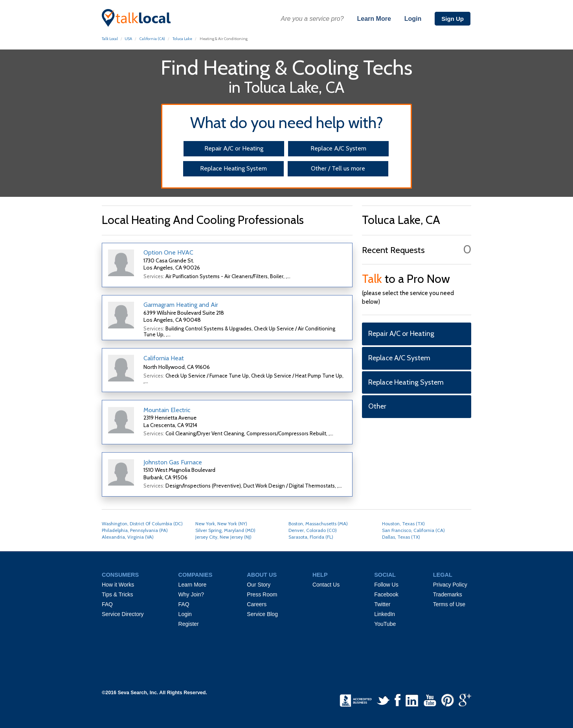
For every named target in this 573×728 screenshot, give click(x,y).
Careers (257, 604)
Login (413, 19)
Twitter (382, 604)
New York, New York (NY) (221, 524)
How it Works (118, 585)
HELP (320, 575)
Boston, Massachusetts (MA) (318, 524)
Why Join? (191, 594)
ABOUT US (262, 575)
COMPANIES (196, 575)
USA (128, 39)
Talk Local (110, 39)
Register (189, 624)
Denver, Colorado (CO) (313, 530)
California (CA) (152, 39)
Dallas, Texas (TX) (401, 537)
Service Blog (262, 614)
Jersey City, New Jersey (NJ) (223, 537)
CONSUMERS (120, 575)
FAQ (107, 604)
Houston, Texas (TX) (403, 524)
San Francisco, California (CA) (413, 530)
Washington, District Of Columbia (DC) (142, 524)
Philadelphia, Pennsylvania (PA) (135, 530)
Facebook (386, 594)
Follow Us (386, 585)
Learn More (374, 19)
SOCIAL (385, 575)
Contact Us (326, 585)
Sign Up (453, 19)
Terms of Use (449, 604)
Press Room (262, 594)
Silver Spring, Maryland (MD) (225, 530)
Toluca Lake (182, 39)
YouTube (385, 624)
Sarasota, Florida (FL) (311, 537)
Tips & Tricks (118, 594)
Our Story (259, 585)
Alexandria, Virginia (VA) (128, 537)
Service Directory (123, 614)
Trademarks (448, 594)
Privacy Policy (450, 585)
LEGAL (443, 575)
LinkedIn (385, 614)
